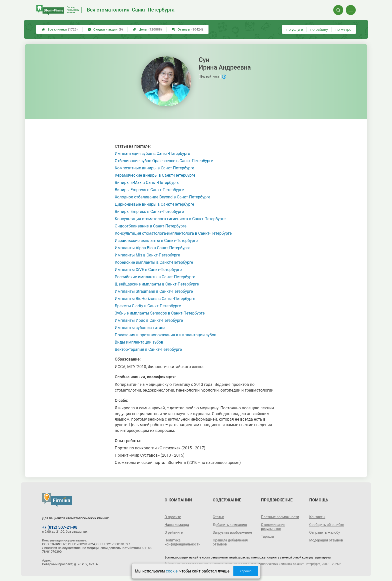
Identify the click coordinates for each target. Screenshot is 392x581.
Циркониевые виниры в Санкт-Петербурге (154, 204)
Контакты (317, 517)
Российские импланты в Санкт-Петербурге (155, 277)
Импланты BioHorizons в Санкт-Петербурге (155, 299)
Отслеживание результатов (273, 527)
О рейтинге (174, 532)
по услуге (295, 30)
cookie (172, 571)
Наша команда (177, 525)
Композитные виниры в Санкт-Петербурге (154, 168)
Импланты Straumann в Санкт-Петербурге (154, 291)
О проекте (173, 517)
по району (319, 30)
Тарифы (267, 536)
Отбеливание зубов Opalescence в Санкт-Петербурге (164, 161)
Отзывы (187, 29)
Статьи (218, 517)
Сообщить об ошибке (327, 525)
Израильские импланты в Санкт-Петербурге (156, 241)
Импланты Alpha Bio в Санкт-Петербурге (153, 248)
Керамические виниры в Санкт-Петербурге (155, 175)
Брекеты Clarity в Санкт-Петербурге (148, 306)
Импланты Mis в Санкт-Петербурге (147, 255)
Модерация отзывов (326, 540)
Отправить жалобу (325, 532)
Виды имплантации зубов (139, 342)
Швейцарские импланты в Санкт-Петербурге (157, 284)
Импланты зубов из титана (140, 328)
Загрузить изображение (232, 532)
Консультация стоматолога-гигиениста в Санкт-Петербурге (170, 219)
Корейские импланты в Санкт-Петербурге (154, 262)
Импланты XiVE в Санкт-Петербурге (148, 270)
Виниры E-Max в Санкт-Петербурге (147, 183)
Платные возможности (280, 517)
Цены (147, 29)
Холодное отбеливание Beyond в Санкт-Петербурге (162, 197)
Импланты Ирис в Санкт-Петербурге (149, 320)
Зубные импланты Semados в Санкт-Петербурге (160, 313)
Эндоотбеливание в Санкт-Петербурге (151, 226)
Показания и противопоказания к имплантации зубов (165, 335)
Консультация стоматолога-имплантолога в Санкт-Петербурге (173, 233)
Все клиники (60, 29)
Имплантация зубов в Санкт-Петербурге (152, 154)
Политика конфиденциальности (182, 542)
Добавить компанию (230, 525)
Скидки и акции (105, 29)
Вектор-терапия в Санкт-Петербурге (148, 349)
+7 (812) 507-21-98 (60, 527)
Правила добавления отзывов (230, 542)
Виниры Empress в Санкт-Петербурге (149, 190)
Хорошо (245, 571)
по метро (343, 30)
